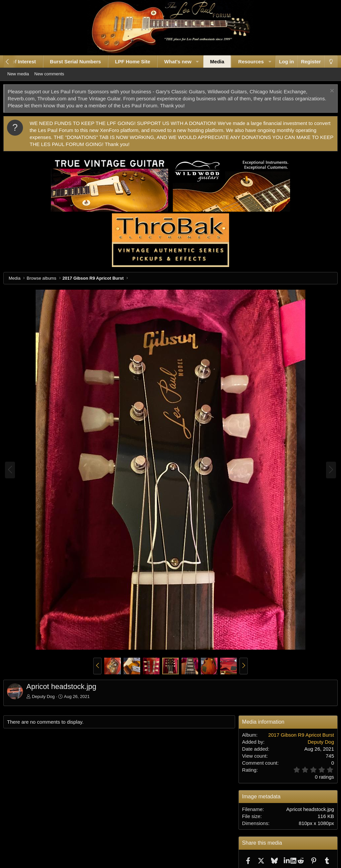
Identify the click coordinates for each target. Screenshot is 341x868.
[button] (192, 61)
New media (26, 74)
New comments (58, 74)
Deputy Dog (48, 696)
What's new (172, 61)
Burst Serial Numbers (70, 61)
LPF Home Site (128, 61)
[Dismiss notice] (326, 91)
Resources (246, 61)
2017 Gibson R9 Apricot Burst (296, 735)
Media (212, 61)
